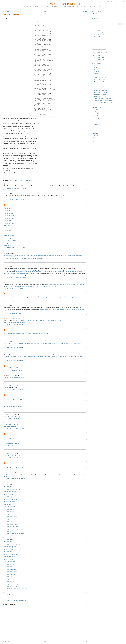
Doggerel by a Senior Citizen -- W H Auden (104, 103)
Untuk (5, 255)
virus (11, 334)
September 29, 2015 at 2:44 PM (17, 589)
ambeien (53, 286)
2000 (94, 135)
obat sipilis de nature (9, 488)
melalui (48, 255)
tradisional (12, 257)
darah (74, 285)
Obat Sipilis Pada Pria (9, 518)
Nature (34, 273)
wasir (47, 286)
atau (70, 255)
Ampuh (25, 332)
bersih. (46, 334)
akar (5, 298)
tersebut (57, 286)
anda (26, 321)
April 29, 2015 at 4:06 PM (15, 360)
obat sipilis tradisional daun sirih (11, 500)
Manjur (31, 332)
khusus (81, 332)
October (96, 76)
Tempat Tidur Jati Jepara (10, 240)
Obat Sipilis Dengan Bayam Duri (12, 516)
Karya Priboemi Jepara (9, 225)
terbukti (14, 322)
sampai (82, 296)
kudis (48, 321)
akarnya (8, 298)
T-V (94, 37)
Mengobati (10, 255)
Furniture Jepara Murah (10, 212)
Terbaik (8, 259)
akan (5, 273)
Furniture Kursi (8, 222)
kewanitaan (43, 298)
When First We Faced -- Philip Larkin (103, 88)
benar (71, 272)
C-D (99, 31)
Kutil (13, 255)
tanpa (35, 259)
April (96, 118)
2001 (94, 133)
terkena (31, 321)
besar (48, 285)
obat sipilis (7, 508)
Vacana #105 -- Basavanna (101, 90)
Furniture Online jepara (9, 230)
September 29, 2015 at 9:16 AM (17, 534)
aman (33, 298)
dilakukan (44, 255)
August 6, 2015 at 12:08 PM (16, 429)
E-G (103, 31)
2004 (94, 127)
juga (74, 255)
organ (39, 298)
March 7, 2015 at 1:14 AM (15, 289)
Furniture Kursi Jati (8, 227)
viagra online (9, 184)
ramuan (71, 332)
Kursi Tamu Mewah (9, 237)
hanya (37, 255)
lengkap (9, 332)
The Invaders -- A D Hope (100, 96)
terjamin (32, 259)
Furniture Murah (8, 220)
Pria (22, 255)
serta (8, 345)
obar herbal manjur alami (11, 376)
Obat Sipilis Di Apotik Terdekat (11, 526)
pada (40, 286)
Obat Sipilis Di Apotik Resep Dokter (12, 530)
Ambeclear (26, 273)
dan (24, 255)
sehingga (63, 272)
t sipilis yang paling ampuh (10, 506)
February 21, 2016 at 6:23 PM (17, 600)
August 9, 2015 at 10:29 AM (16, 458)
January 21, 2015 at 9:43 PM (16, 261)
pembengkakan (29, 286)
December (97, 72)
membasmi (7, 334)
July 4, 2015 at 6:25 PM (14, 380)
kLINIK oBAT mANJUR (11, 385)
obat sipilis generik (8, 505)
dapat (41, 255)
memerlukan (53, 309)
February (97, 122)
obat (14, 273)
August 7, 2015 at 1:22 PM (15, 438)
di (76, 285)
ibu (20, 345)
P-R (103, 46)
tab (23, 322)
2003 (94, 129)
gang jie (51, 332)
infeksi (21, 286)
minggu (66, 309)
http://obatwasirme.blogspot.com (12, 270)
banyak (81, 255)
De (31, 273)
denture (55, 296)
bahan (66, 298)
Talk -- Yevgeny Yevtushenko (101, 92)
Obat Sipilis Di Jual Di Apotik (11, 525)
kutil (5, 259)
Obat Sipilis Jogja (8, 486)
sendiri (27, 272)
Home (45, 12)
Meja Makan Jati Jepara (10, 239)
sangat (11, 345)
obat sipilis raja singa (9, 495)
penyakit (35, 321)
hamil (22, 345)
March (96, 120)
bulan (78, 309)
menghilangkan (75, 296)
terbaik (39, 272)
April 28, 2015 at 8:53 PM (15, 336)
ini (33, 255)
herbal (51, 296)
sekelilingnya (10, 311)
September (97, 107)
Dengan (52, 285)
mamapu (69, 296)
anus (81, 285)
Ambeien (22, 272)
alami (74, 332)
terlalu (60, 285)
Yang (22, 332)
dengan (61, 255)
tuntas (77, 272)
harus (28, 343)
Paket (5, 332)
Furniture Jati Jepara (9, 215)
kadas (43, 321)
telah (52, 321)
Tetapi (42, 309)
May (96, 116)
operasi (67, 255)
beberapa (62, 309)
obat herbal (58, 321)
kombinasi (39, 332)
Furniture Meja (7, 232)
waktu (58, 309)
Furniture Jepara (8, 209)
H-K (94, 33)
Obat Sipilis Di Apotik (9, 511)
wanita (22, 343)
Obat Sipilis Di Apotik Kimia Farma (12, 528)
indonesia (59, 296)
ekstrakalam (9, 366)
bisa (80, 309)
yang (28, 259)
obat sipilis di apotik (9, 493)
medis (58, 255)
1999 (94, 137)
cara (64, 255)
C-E (99, 44)
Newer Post (6, 12)
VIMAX (6, 598)
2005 (94, 70)
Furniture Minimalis (9, 214)
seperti (40, 321)
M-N (103, 33)
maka (66, 285)
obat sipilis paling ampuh (10, 491)
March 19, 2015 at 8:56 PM (15, 313)
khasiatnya (18, 322)
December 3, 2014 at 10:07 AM (17, 248)
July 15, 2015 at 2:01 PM (15, 399)
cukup (41, 343)
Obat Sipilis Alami (8, 513)
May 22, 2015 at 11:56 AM (15, 370)
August (96, 110)
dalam (59, 272)
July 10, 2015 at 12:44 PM (15, 390)
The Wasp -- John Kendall (12, 15)
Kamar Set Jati (8, 245)
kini (50, 321)
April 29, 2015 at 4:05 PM (15, 347)
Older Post (84, 12)
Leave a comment (24, 180)
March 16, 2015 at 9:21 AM (15, 300)
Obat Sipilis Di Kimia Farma (10, 531)
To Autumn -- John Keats (100, 82)
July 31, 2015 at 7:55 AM (15, 409)
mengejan (56, 285)
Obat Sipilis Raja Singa (9, 520)
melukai (84, 309)
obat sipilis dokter (8, 503)
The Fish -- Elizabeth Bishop (101, 84)
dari (53, 272)
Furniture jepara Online (9, 229)
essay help (65, 196)
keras (63, 285)
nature (80, 343)
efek (38, 259)
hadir (54, 321)
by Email (116, 2)
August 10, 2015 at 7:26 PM (16, 467)
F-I (103, 44)
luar (55, 272)
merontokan (23, 334)
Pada (20, 255)
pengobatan (53, 255)
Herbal (63, 332)
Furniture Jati (7, 210)
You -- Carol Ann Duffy (99, 86)
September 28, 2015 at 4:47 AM (17, 479)
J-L (94, 46)
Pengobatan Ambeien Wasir (12, 319)
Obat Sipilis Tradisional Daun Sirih (12, 490)
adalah (50, 272)
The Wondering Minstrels (63, 4)
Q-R (99, 35)
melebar (6, 286)
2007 (94, 66)
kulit (5, 311)
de (78, 343)
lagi (11, 273)
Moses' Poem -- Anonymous (101, 78)
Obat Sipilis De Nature (9, 523)
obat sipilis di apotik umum (10, 501)
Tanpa (30, 255)
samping (41, 259)
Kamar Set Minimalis (9, 235)
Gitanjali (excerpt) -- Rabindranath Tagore (104, 101)
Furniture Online (8, 217)
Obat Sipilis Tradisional (9, 510)
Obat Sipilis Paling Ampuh (10, 515)
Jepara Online (9, 205)
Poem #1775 (37, 22)
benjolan (28, 334)
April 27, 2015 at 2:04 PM (15, 325)
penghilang (23, 298)
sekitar (78, 285)
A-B (94, 31)
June (96, 114)
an (22, 322)
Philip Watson (19, 18)
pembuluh (70, 285)
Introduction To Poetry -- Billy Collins (103, 99)
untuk (43, 272)
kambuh (9, 273)
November (97, 74)
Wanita (27, 255)
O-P (94, 35)
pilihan (73, 298)
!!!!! (25, 322)
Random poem (95, 19)
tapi (72, 255)
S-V (94, 48)
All (103, 37)
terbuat (61, 298)
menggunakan (33, 343)
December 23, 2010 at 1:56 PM (17, 188)
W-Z (99, 37)
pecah (12, 286)
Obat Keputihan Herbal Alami (12, 434)
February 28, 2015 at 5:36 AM (17, 277)
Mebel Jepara (7, 244)
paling (67, 343)
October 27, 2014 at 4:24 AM (16, 200)
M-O (99, 46)
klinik (75, 343)
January (96, 124)
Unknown (8, 194)
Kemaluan (18, 332)
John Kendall (46, 114)
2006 (94, 68)
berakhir (37, 286)
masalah (44, 286)
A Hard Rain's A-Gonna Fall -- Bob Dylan (104, 105)
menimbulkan (16, 286)
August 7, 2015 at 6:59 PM (15, 448)
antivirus (47, 332)
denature (18, 298)
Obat (63, 296)
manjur (70, 343)
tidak (35, 255)
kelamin (30, 298)
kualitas (25, 259)
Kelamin (17, 255)
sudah (77, 255)
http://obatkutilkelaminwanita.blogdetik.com (62, 355)
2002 (94, 131)
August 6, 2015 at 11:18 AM (16, 419)
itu (25, 272)
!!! (26, 322)
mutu (20, 259)
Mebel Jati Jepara (8, 242)
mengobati (17, 272)
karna (48, 298)
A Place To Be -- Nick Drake (101, 80)
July (95, 112)
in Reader (123, 2)
